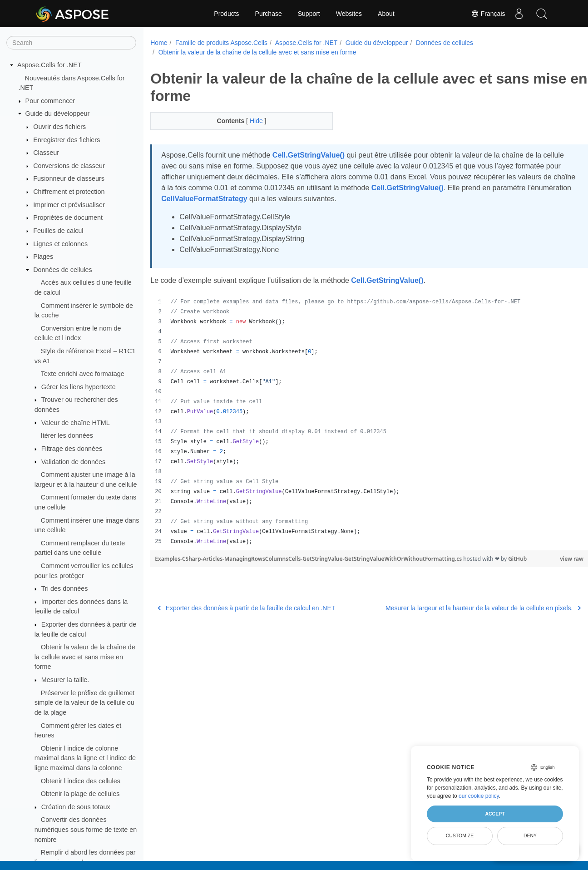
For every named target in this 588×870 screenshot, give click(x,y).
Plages (43, 257)
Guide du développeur (58, 114)
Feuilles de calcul (58, 231)
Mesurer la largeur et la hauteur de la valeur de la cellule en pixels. (453, 608)
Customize (460, 835)
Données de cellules (63, 270)
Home (159, 43)
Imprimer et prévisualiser (69, 205)
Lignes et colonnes (60, 244)
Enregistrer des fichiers (67, 140)
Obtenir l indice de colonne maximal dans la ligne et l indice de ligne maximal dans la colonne (85, 758)
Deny (530, 835)
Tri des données (65, 588)
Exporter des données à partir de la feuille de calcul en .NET (246, 608)
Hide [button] (251, 121)
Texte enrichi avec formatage (83, 374)
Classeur (46, 153)
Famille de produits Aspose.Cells (221, 43)
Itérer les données (67, 435)
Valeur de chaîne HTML (76, 423)
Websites (349, 14)
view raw (541, 559)
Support (309, 14)
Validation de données (73, 462)
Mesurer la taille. (65, 680)
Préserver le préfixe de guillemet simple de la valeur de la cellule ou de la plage (84, 703)
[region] (354, 422)
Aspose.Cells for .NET (49, 65)
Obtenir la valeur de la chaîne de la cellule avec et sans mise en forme (85, 657)
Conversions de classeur (69, 166)
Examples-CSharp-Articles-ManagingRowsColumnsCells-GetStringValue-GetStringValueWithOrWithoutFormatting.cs (309, 559)
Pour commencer (50, 101)
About (386, 14)
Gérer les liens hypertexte (79, 387)
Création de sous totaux (76, 807)
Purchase (269, 14)
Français (488, 14)
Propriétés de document (68, 217)
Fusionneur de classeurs (69, 178)
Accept (495, 814)
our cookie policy (479, 796)
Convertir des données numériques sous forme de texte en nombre (86, 829)
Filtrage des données (72, 449)
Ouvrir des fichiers (59, 127)
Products (226, 14)
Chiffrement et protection (69, 192)
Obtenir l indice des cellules (81, 781)
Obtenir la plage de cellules (80, 794)
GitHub (517, 559)
